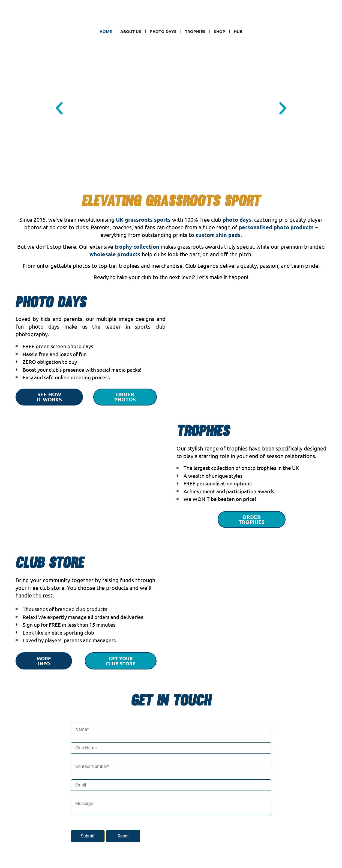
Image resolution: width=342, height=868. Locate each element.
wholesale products (115, 254)
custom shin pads (218, 235)
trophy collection (137, 247)
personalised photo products (276, 227)
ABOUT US (131, 31)
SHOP (220, 31)
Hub (238, 31)
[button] (59, 108)
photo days (237, 220)
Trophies (195, 31)
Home (106, 31)
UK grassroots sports (143, 220)
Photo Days (163, 31)
